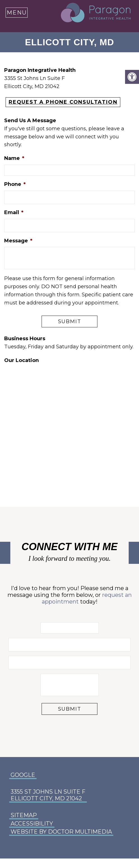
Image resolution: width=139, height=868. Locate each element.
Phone (15, 184)
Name (14, 158)
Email (14, 212)
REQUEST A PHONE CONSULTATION (63, 102)
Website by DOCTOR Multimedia (61, 832)
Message (18, 241)
